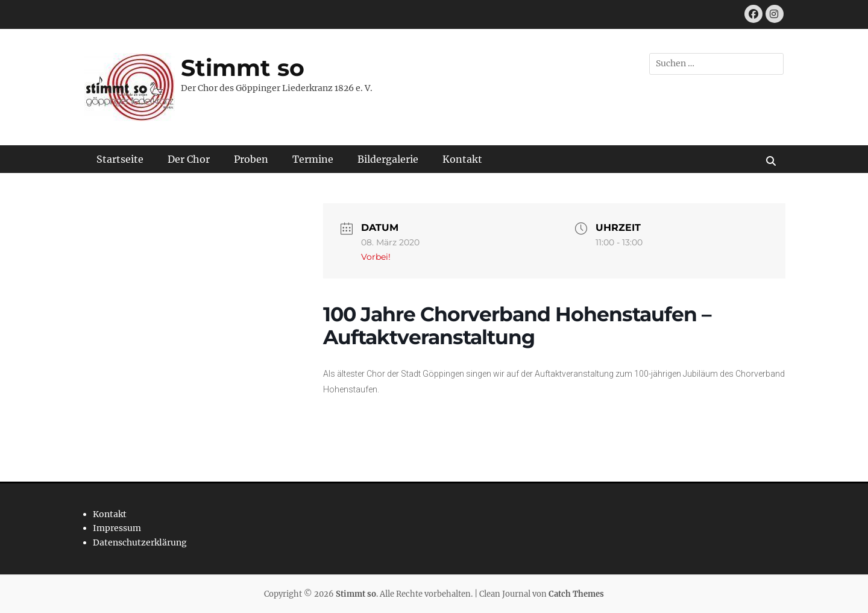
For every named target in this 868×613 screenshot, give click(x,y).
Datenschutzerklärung (140, 542)
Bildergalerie (388, 159)
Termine (313, 159)
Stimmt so (243, 68)
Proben (251, 159)
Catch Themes (576, 594)
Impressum (117, 528)
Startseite (120, 159)
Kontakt (462, 159)
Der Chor (189, 159)
